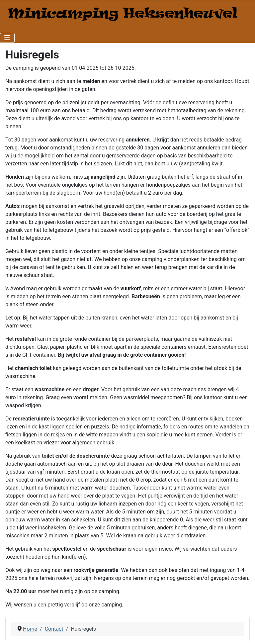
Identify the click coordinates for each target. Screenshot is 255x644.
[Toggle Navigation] (7, 38)
